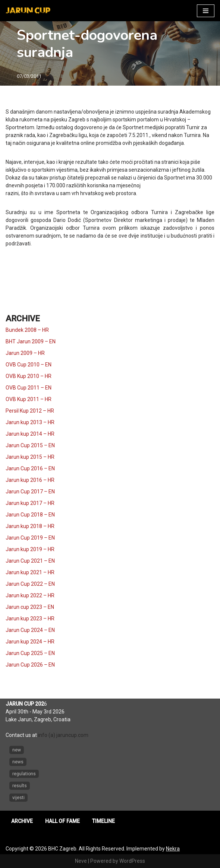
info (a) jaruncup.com (63, 735)
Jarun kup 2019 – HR (30, 549)
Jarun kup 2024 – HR (30, 642)
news (18, 762)
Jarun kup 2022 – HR (30, 595)
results (20, 786)
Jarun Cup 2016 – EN (30, 468)
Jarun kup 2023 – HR (30, 619)
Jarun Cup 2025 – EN (30, 653)
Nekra (173, 849)
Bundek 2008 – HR (27, 330)
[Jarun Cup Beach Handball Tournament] (28, 11)
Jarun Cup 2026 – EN (30, 665)
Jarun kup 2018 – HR (30, 526)
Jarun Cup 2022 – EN (30, 584)
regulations (24, 774)
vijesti (18, 798)
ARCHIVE (22, 821)
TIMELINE (103, 821)
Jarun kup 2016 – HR (30, 480)
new (17, 750)
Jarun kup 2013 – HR (30, 422)
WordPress (132, 861)
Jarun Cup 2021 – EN (30, 561)
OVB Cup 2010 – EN (29, 365)
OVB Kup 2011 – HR (29, 399)
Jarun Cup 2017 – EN (30, 492)
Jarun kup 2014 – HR (30, 434)
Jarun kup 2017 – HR (30, 503)
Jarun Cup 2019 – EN (30, 538)
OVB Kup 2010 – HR (29, 376)
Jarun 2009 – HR (25, 353)
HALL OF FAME (62, 821)
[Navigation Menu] (206, 11)
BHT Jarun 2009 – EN (31, 341)
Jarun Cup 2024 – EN (30, 630)
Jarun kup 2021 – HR (30, 572)
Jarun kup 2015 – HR (30, 457)
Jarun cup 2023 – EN (30, 607)
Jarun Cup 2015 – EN (30, 445)
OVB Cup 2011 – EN (29, 388)
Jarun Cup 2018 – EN (30, 515)
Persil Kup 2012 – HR (30, 411)
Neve (81, 861)
